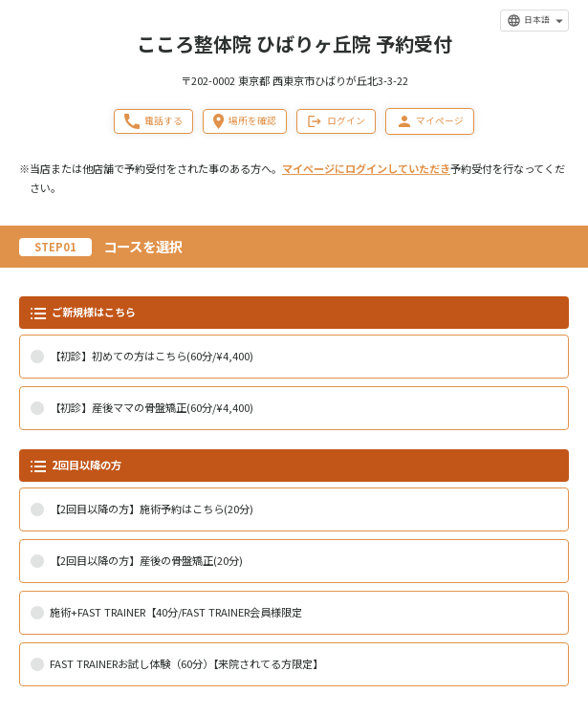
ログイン (336, 121)
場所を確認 (245, 121)
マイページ (430, 121)
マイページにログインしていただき (366, 168)
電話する (153, 121)
